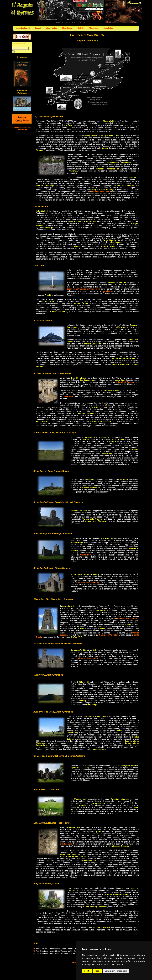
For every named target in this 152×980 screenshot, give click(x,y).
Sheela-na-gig (66, 844)
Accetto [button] (87, 971)
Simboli (38, 28)
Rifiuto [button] (98, 971)
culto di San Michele (100, 192)
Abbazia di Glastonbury (89, 583)
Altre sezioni (94, 28)
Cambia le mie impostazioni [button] (116, 971)
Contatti (124, 11)
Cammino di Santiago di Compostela (83, 289)
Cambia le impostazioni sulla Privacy (22, 129)
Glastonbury (86, 555)
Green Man (68, 397)
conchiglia (107, 291)
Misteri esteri (67, 28)
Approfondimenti (23, 28)
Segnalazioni (108, 28)
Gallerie (81, 28)
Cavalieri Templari (126, 382)
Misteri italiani (51, 28)
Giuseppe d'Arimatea (109, 635)
